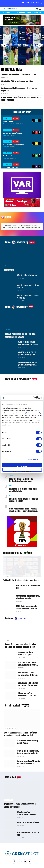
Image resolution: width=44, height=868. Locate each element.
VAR (6, 256)
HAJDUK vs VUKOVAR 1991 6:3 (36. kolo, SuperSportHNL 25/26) (28, 355)
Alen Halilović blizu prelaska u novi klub (17, 75)
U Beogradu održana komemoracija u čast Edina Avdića (28, 685)
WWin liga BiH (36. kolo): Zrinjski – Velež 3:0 (28, 276)
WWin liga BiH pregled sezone (27, 265)
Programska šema (22, 105)
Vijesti (8, 390)
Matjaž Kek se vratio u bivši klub (28, 812)
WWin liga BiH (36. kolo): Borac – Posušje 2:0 (28, 287)
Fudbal (8, 320)
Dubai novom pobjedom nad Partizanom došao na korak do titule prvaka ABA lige (28, 675)
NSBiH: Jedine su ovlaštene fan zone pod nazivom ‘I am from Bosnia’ (22, 92)
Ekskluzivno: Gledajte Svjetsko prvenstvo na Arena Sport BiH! (24, 490)
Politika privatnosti (14, 861)
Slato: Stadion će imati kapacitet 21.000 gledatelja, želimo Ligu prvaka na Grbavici (24, 500)
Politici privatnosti (33, 413)
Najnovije (8, 858)
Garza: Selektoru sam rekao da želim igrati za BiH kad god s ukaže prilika (20, 636)
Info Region (9, 790)
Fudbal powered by (13, 543)
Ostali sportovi (12, 695)
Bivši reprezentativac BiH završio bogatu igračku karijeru (28, 752)
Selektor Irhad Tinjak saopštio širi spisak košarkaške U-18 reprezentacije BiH (25, 646)
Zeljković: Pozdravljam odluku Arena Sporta (19, 68)
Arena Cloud (24, 858)
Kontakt (34, 858)
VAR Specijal (9, 260)
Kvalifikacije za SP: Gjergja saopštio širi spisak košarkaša (23, 480)
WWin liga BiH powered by (18, 369)
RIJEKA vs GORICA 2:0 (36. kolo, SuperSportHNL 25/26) (28, 333)
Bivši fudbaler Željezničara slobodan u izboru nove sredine (20, 795)
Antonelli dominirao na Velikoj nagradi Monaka (27, 732)
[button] (4, 39)
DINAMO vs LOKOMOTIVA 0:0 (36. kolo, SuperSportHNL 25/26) (20, 325)
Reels (8, 211)
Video (8, 232)
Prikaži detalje (33, 460)
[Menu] (41, 2)
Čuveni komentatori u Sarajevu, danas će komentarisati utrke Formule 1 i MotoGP (28, 743)
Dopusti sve (22, 466)
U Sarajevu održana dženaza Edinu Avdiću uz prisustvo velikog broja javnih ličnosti (28, 655)
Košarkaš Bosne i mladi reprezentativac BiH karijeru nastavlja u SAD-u (28, 665)
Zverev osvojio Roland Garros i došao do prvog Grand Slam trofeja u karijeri (21, 724)
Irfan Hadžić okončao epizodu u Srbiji (28, 824)
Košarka (9, 608)
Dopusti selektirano (22, 471)
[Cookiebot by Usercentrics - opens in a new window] (33, 398)
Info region (10, 767)
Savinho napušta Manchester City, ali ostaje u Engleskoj (20, 83)
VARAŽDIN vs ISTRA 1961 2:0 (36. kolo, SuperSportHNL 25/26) (27, 344)
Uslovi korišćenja (31, 861)
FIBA (7, 630)
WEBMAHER (33, 866)
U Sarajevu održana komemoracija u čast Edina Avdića (26, 804)
